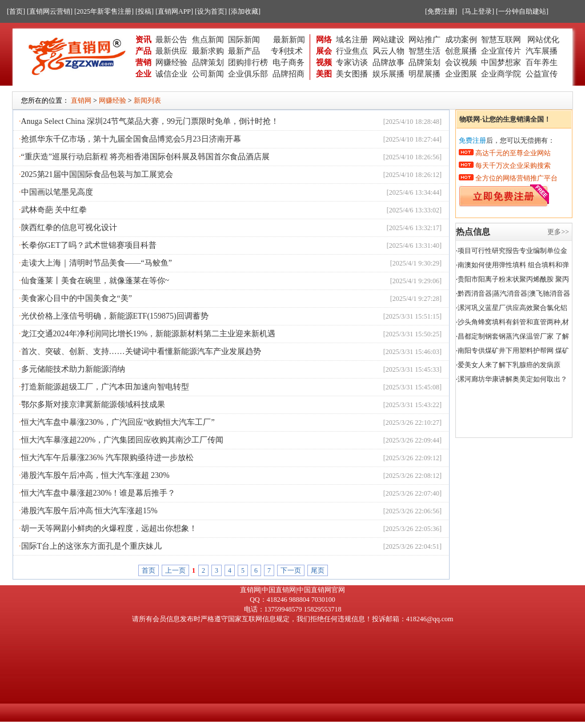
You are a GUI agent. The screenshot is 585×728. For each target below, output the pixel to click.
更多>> (558, 232)
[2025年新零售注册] (104, 11)
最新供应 (171, 51)
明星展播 (424, 74)
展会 (324, 51)
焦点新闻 (208, 40)
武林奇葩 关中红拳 (54, 210)
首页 (149, 570)
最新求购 (208, 51)
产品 (143, 51)
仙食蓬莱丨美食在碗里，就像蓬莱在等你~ (95, 281)
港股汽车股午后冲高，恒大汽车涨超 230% (95, 475)
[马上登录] (478, 11)
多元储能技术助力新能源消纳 (73, 369)
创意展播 (461, 51)
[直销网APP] (174, 11)
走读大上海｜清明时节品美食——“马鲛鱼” (97, 263)
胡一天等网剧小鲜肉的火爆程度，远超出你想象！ (109, 528)
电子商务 (289, 63)
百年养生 (542, 63)
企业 (143, 74)
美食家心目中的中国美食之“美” (77, 298)
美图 (324, 74)
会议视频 (461, 63)
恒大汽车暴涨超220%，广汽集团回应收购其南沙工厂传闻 (123, 440)
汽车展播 (542, 51)
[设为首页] (211, 11)
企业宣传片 (501, 51)
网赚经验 (171, 63)
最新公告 (171, 40)
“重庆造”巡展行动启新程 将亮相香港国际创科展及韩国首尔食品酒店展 (146, 157)
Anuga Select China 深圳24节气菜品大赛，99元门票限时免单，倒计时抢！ (150, 121)
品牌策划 (208, 63)
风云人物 (388, 51)
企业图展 (461, 74)
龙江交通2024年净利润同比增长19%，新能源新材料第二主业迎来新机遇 (149, 334)
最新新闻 (289, 40)
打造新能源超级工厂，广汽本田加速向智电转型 (105, 387)
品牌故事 (388, 63)
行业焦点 (352, 51)
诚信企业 (171, 74)
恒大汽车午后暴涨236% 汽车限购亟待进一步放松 (107, 458)
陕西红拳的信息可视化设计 (69, 228)
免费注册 (472, 140)
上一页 (175, 570)
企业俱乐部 (248, 74)
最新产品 (244, 51)
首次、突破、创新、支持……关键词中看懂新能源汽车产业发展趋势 (141, 351)
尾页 (318, 570)
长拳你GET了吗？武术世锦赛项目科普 (89, 245)
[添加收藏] (245, 11)
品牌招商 (289, 74)
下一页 (291, 570)
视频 (324, 63)
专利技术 (287, 51)
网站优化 (543, 40)
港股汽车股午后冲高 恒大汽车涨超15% (89, 511)
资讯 (143, 40)
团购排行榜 (248, 63)
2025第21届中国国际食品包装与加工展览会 (97, 174)
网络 (324, 40)
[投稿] (145, 11)
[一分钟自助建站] (522, 11)
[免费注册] (441, 11)
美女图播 (352, 74)
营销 (143, 63)
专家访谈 (352, 63)
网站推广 (424, 40)
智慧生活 (424, 51)
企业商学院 (501, 74)
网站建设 (388, 40)
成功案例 (461, 40)
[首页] (16, 11)
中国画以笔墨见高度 (57, 192)
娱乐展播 (388, 74)
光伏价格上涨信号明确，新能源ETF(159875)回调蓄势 (115, 316)
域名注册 (352, 40)
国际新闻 (244, 40)
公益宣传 (542, 74)
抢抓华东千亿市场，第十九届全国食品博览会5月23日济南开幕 (131, 139)
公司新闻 (208, 74)
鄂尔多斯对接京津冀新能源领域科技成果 (93, 405)
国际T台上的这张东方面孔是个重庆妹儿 (92, 546)
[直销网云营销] (50, 11)
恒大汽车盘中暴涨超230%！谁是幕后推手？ (99, 493)
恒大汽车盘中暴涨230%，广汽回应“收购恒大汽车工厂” (118, 422)
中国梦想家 (501, 63)
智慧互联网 (502, 40)
